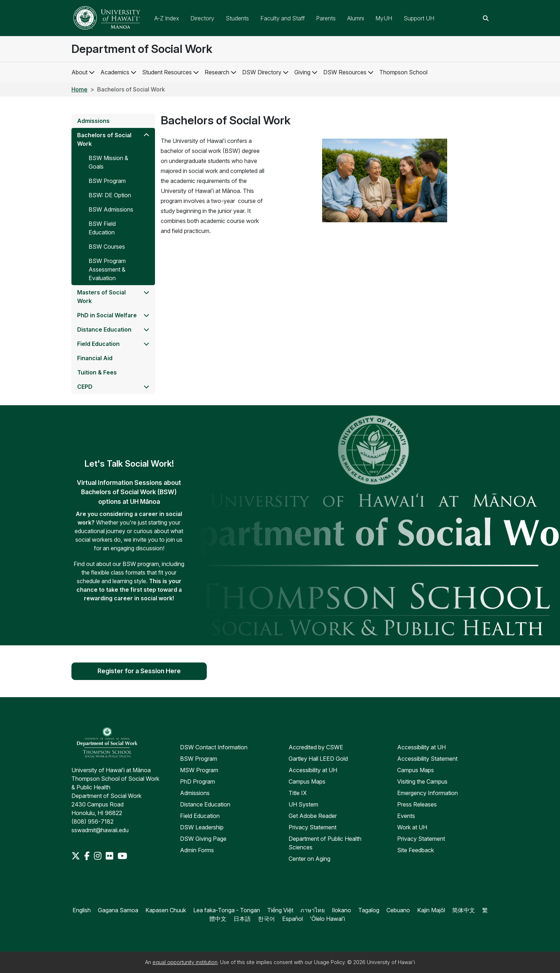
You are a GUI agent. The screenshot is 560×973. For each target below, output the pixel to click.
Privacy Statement (312, 827)
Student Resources (167, 72)
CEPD (85, 387)
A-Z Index (167, 18)
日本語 (242, 919)
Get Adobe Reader (313, 816)
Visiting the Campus (422, 781)
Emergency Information (427, 793)
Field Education (98, 344)
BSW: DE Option (110, 195)
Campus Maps (307, 781)
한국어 (266, 919)
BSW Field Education (102, 228)
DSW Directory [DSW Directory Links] (265, 72)
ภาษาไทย (312, 910)
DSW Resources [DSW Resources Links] (348, 72)
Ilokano (341, 910)
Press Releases (417, 804)
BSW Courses (107, 247)
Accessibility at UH (313, 770)
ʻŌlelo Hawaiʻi (327, 919)
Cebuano (398, 910)
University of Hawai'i (391, 962)
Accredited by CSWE (316, 747)
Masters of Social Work (101, 297)
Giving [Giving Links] (306, 72)
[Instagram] (98, 856)
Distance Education (104, 329)
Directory (202, 18)
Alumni (356, 18)
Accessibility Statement (427, 759)
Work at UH (412, 827)
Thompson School (403, 72)
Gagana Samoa (118, 910)
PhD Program (197, 781)
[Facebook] (88, 856)
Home (79, 89)
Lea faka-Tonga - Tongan (227, 910)
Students (237, 18)
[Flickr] (110, 856)
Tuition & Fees (97, 372)
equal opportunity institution (185, 962)
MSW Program (199, 770)
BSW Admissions (111, 209)
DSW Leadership (202, 827)
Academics (115, 72)
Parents (326, 18)
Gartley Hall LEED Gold (318, 759)
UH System (303, 804)
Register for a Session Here (139, 671)
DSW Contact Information (214, 747)
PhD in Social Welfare (107, 315)
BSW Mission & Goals (108, 162)
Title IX (298, 793)
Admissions (93, 121)
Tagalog (369, 910)
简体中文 (464, 910)
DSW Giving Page (203, 839)
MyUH (384, 18)
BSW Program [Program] (107, 181)
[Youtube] (122, 856)
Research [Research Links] (221, 72)
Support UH (419, 18)
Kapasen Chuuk (166, 910)
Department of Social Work (142, 49)
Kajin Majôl (431, 910)
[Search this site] (486, 18)
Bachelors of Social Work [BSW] (104, 139)
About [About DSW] (79, 72)
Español (292, 919)
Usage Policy (329, 962)
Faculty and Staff (282, 18)
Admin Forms (197, 850)
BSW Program (199, 759)
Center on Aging (309, 859)
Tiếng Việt (280, 910)
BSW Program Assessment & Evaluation (107, 269)
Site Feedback (416, 850)
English (82, 910)
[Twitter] (76, 856)
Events (406, 816)
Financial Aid (95, 358)
